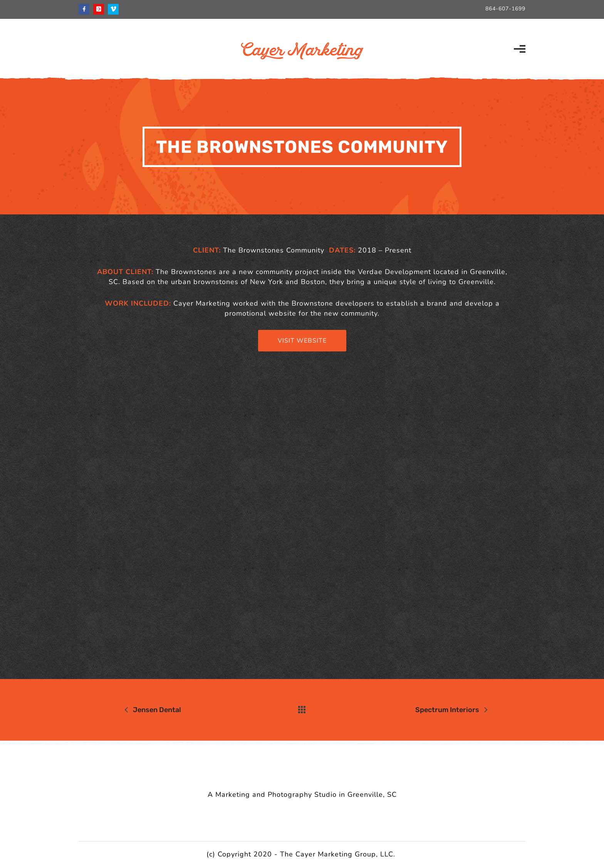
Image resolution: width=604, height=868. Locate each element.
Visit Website (302, 341)
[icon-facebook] (86, 9)
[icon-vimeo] (113, 9)
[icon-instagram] (101, 9)
